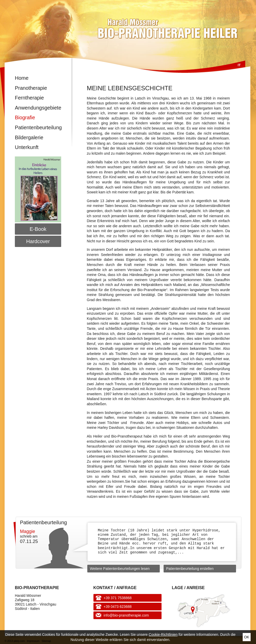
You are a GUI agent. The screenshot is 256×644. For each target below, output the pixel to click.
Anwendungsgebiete (38, 108)
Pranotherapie (31, 88)
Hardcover (38, 241)
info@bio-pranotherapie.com (126, 615)
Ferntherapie (29, 98)
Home (22, 78)
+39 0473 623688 (118, 607)
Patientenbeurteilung (38, 127)
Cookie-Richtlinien (163, 635)
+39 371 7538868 (118, 598)
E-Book (38, 229)
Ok (247, 637)
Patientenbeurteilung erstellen (190, 569)
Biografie (25, 117)
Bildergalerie (29, 137)
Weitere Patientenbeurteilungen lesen (120, 569)
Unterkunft (27, 147)
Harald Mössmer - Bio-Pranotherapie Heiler (131, 26)
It (239, 65)
